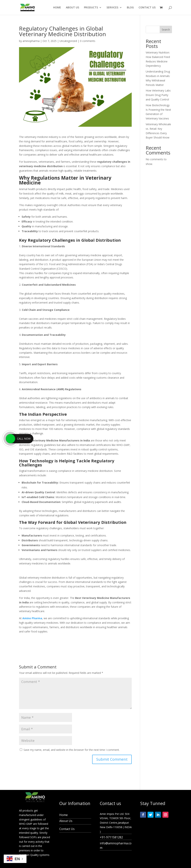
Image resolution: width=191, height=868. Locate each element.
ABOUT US (72, 8)
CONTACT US (147, 8)
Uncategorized (68, 41)
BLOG (130, 8)
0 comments (88, 41)
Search (166, 30)
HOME (57, 8)
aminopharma (31, 41)
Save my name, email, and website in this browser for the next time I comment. (72, 750)
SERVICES (112, 8)
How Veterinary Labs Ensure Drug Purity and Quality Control (158, 95)
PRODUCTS (91, 8)
